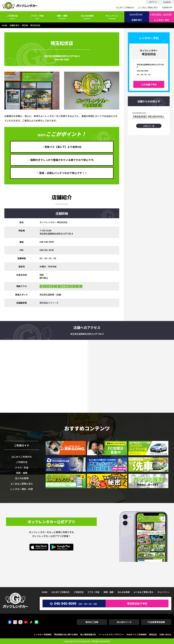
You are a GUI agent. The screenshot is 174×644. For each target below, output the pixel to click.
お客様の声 (167, 7)
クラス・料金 (37, 17)
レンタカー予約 (161, 17)
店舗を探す (136, 17)
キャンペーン (112, 17)
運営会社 (153, 634)
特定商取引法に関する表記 (66, 634)
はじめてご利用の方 (125, 7)
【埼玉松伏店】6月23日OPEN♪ (148, 116)
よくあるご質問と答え (148, 7)
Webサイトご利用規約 (137, 634)
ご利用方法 (12, 17)
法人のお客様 (87, 17)
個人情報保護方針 (88, 634)
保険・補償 (62, 17)
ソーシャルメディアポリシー (111, 634)
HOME (45, 592)
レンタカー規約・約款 (22, 489)
